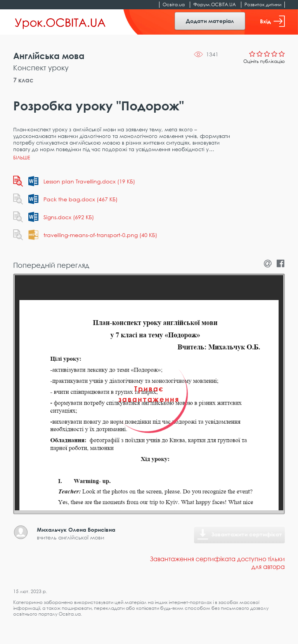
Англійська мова (49, 56)
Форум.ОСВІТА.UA (215, 4)
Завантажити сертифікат (247, 534)
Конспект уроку (41, 68)
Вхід (272, 21)
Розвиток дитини (263, 4)
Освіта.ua (174, 4)
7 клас (23, 80)
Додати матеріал (210, 21)
